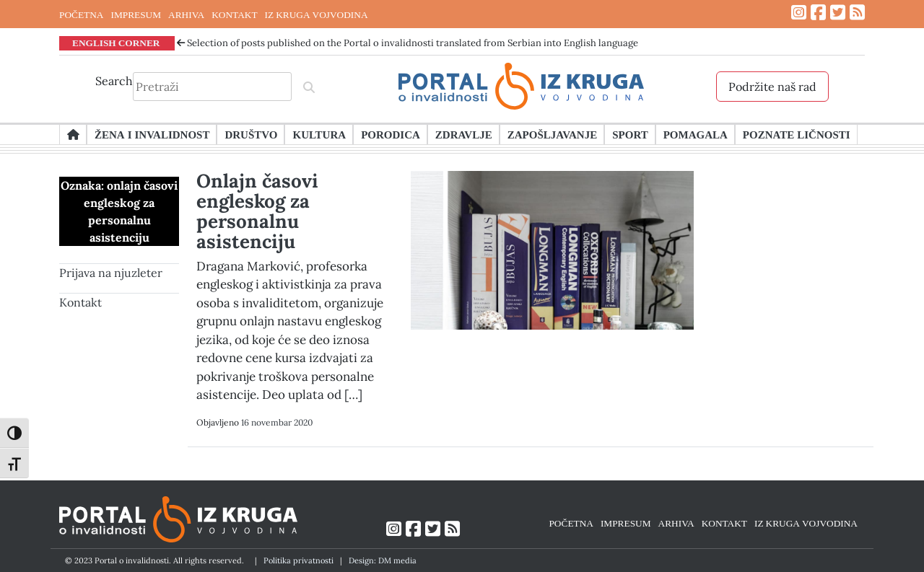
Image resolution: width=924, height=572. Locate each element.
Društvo (251, 134)
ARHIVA (186, 14)
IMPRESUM (136, 14)
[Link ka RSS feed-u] (857, 13)
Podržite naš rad (772, 87)
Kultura (319, 134)
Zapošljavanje (552, 134)
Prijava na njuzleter (111, 273)
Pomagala (696, 134)
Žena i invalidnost (152, 134)
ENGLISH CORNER (116, 43)
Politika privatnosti (298, 560)
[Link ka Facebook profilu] (818, 13)
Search (114, 81)
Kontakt (80, 302)
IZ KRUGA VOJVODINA (317, 14)
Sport (630, 134)
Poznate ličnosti (797, 134)
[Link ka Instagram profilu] (799, 13)
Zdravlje (464, 134)
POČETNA (81, 14)
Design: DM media (383, 560)
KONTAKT (234, 14)
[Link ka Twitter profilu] (838, 13)
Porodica (391, 134)
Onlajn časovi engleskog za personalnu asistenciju (257, 211)
